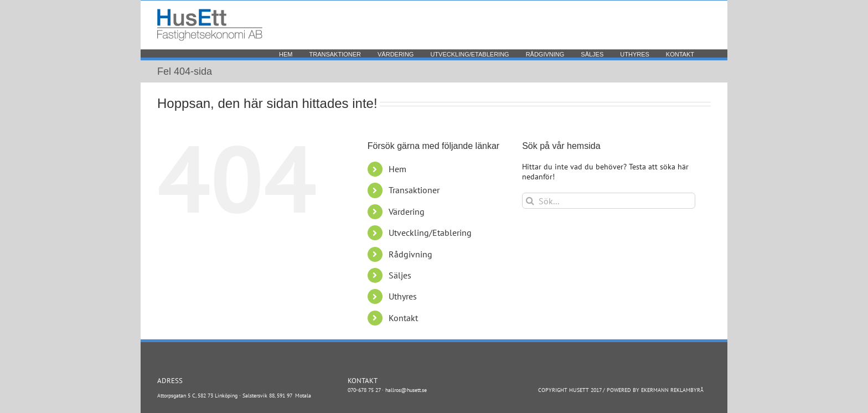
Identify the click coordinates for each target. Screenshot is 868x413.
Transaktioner (414, 190)
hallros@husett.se (406, 390)
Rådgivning (410, 254)
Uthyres (403, 296)
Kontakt (403, 318)
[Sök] (530, 201)
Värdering (407, 211)
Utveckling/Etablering (430, 233)
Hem (397, 169)
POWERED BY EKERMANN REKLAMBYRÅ (655, 390)
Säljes (400, 275)
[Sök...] (609, 201)
